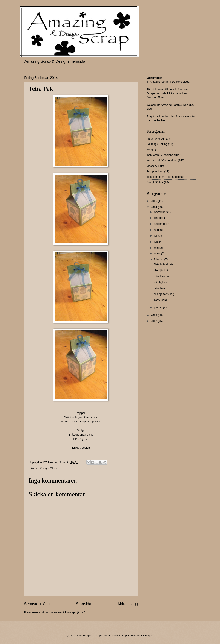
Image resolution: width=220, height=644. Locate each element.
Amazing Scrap (156, 97)
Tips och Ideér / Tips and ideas (165, 177)
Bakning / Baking (157, 144)
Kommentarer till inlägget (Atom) (65, 612)
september (161, 224)
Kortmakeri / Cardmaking (162, 160)
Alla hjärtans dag (164, 294)
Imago (150, 150)
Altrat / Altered (155, 139)
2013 (154, 315)
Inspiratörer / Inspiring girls (163, 155)
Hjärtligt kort (161, 282)
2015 (154, 201)
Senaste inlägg (37, 604)
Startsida (83, 604)
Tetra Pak (159, 288)
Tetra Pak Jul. (162, 276)
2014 (154, 207)
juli (156, 236)
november (161, 212)
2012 (154, 321)
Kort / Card (160, 300)
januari (159, 308)
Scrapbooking (155, 171)
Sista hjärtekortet (164, 264)
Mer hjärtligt (161, 270)
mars (157, 253)
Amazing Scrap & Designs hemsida (55, 61)
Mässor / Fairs (155, 166)
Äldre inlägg (128, 604)
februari (159, 259)
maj (157, 248)
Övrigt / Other (48, 468)
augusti (159, 230)
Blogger (148, 636)
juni (157, 242)
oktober (159, 218)
